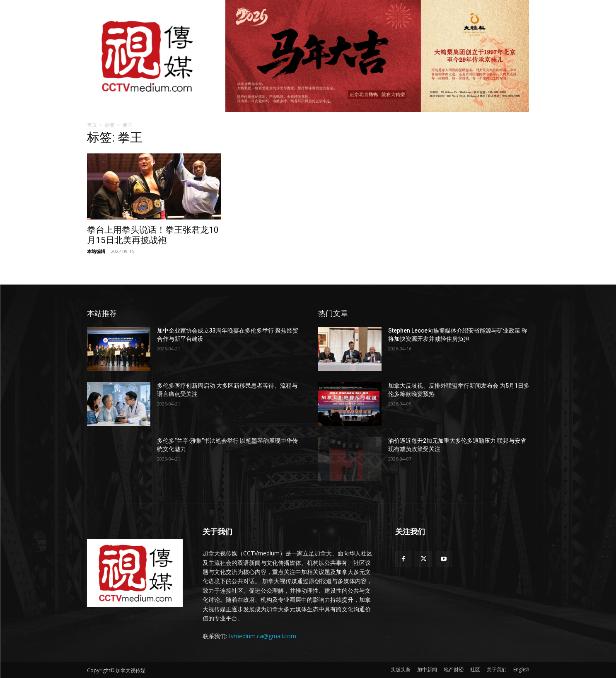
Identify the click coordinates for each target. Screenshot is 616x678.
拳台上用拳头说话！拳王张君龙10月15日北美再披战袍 (153, 235)
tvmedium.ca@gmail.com (262, 636)
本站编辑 (96, 251)
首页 (92, 125)
